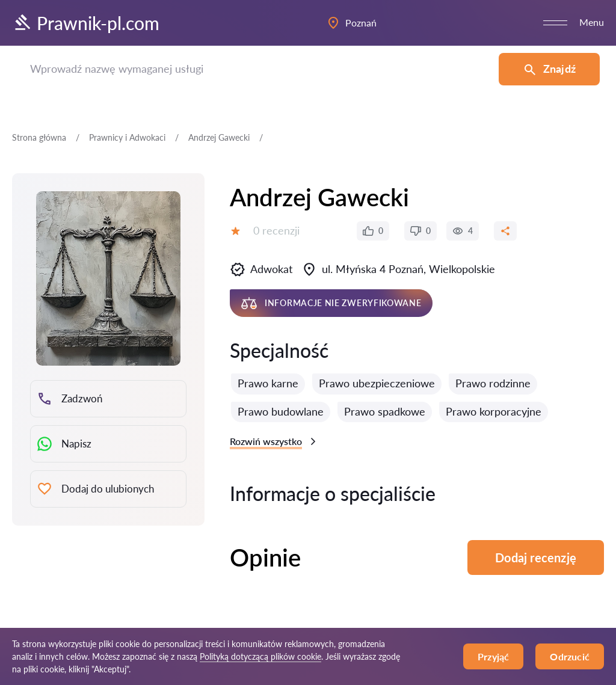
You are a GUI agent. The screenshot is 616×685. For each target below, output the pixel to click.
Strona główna (39, 137)
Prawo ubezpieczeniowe (377, 383)
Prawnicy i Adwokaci (127, 137)
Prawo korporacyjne (494, 411)
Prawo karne (268, 383)
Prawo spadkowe (385, 411)
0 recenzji (276, 230)
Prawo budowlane (281, 411)
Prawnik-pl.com (86, 23)
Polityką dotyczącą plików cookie (260, 656)
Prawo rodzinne (493, 383)
